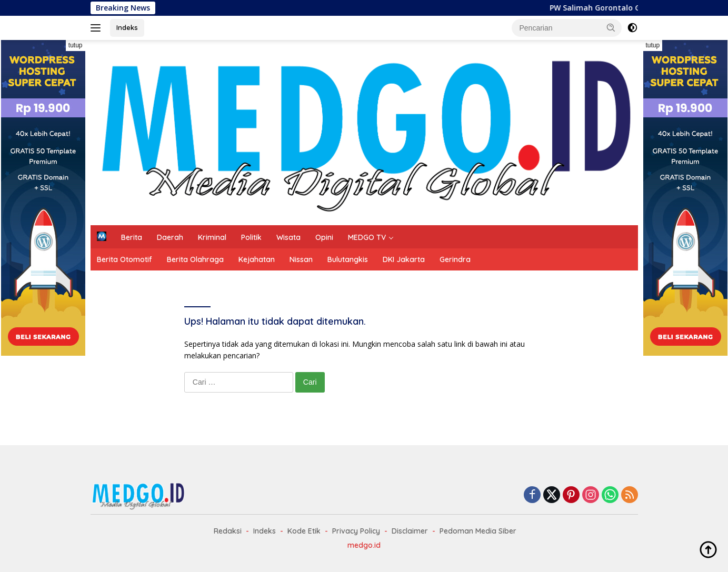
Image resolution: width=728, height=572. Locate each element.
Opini (324, 237)
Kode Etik (304, 531)
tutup (76, 45)
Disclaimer (410, 531)
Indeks (127, 27)
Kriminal (212, 237)
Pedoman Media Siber (478, 531)
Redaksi (228, 531)
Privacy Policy (356, 531)
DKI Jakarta (404, 259)
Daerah (170, 237)
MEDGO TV (367, 237)
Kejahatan (257, 259)
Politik (251, 237)
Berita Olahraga (195, 259)
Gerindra (455, 259)
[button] (611, 27)
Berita (132, 237)
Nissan (301, 259)
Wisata (288, 237)
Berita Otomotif (124, 259)
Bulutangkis (348, 259)
